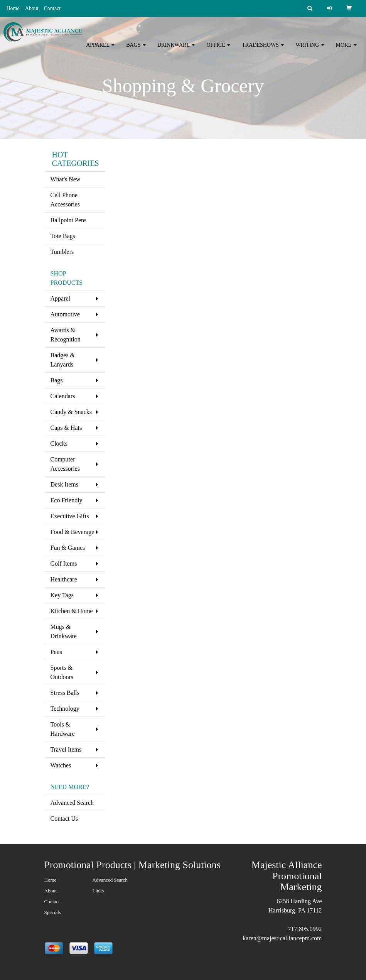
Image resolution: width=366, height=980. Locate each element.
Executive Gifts (70, 516)
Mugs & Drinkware (64, 631)
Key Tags (62, 595)
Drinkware (176, 50)
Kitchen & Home (72, 611)
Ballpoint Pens (69, 220)
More (346, 50)
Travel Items (66, 749)
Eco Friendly (67, 500)
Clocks (59, 444)
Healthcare (64, 579)
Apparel (100, 50)
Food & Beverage (73, 532)
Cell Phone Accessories (65, 200)
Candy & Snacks (71, 412)
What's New (66, 179)
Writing (310, 50)
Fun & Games (68, 548)
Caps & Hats (66, 428)
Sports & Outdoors (62, 672)
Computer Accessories (65, 464)
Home (13, 8)
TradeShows (263, 50)
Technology (65, 709)
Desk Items (64, 484)
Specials (53, 912)
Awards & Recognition (66, 335)
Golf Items (64, 563)
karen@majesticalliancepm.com (282, 938)
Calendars (63, 396)
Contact (52, 8)
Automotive (65, 314)
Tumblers (62, 252)
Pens (56, 652)
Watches (61, 765)
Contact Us (64, 819)
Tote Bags (63, 236)
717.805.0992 (305, 929)
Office (218, 50)
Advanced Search (72, 803)
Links (98, 891)
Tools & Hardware (63, 729)
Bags (136, 50)
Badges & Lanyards (63, 360)
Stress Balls (65, 693)
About (32, 8)
